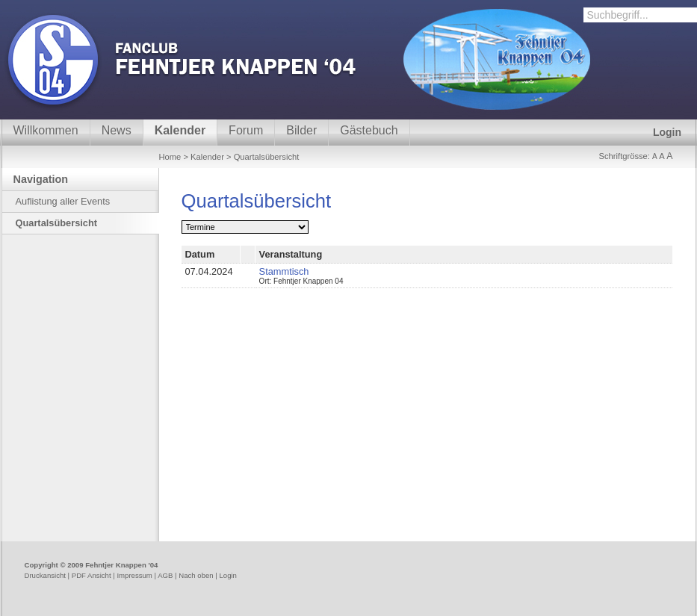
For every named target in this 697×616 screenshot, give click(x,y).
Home (170, 157)
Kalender (180, 130)
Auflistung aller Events (63, 201)
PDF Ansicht (92, 575)
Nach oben (196, 575)
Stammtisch (284, 271)
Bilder (301, 130)
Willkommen (46, 130)
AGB (165, 575)
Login (667, 132)
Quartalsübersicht (57, 223)
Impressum (134, 575)
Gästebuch (369, 130)
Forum (246, 130)
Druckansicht (45, 575)
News (117, 130)
